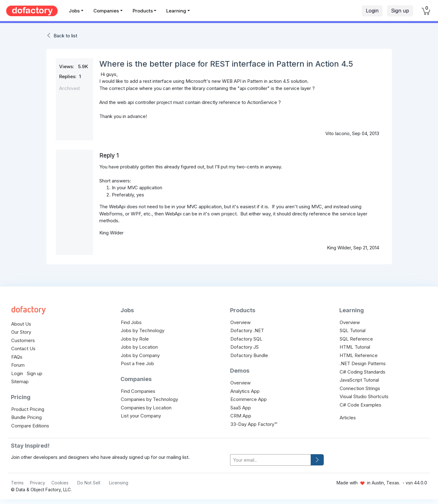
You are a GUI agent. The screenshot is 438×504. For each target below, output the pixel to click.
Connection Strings (360, 388)
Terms (17, 483)
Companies (106, 11)
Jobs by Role (135, 339)
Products (143, 11)
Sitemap (20, 382)
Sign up (400, 11)
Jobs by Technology (143, 330)
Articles (348, 418)
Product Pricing (28, 409)
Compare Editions (30, 426)
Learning (176, 11)
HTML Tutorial (355, 347)
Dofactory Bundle (249, 355)
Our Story (21, 332)
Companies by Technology (149, 399)
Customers (23, 340)
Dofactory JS (245, 347)
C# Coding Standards (363, 372)
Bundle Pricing (26, 417)
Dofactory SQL (246, 339)
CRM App (241, 416)
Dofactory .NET (247, 330)
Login (372, 11)
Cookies (60, 483)
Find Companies (138, 391)
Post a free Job (137, 363)
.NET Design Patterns (363, 363)
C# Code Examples (360, 405)
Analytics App (245, 391)
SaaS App (241, 408)
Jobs (74, 11)
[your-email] (271, 460)
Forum (18, 365)
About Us (21, 324)
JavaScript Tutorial (359, 380)
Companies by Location (146, 408)
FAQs (17, 357)
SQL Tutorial (353, 330)
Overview (240, 322)
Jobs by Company (140, 355)
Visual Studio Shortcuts (364, 396)
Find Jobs (131, 322)
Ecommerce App (249, 399)
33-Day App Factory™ (254, 424)
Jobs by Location (139, 347)
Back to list (65, 36)
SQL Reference (356, 339)
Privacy (38, 483)
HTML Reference (359, 355)
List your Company (141, 416)
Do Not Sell (89, 483)
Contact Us (23, 349)
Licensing (119, 483)
